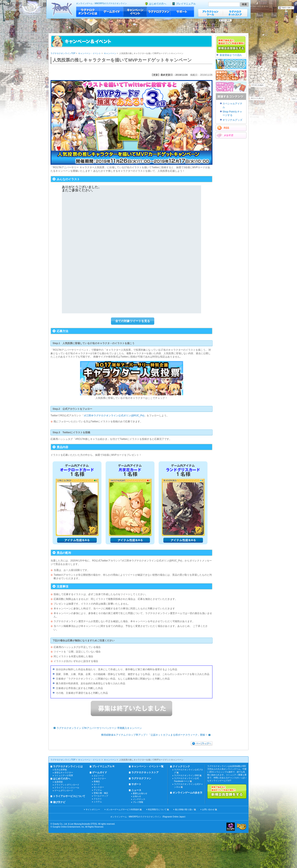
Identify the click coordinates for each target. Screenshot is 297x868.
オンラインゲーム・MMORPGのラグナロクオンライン (101, 3)
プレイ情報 (138, 802)
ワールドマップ (101, 796)
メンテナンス (139, 799)
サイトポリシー (93, 809)
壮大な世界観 (61, 770)
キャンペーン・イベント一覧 (147, 766)
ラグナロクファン (159, 12)
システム (98, 802)
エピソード (99, 776)
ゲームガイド (112, 12)
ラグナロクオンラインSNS (187, 775)
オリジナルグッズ (232, 120)
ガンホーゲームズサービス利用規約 (123, 809)
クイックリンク (181, 766)
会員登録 (59, 782)
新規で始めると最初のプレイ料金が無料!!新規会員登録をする (227, 791)
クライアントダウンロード (67, 785)
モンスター (99, 787)
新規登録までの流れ (231, 55)
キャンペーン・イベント (135, 12)
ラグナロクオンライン (62, 9)
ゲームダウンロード (64, 790)
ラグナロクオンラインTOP (63, 53)
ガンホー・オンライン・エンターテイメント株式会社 (231, 827)
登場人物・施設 (101, 793)
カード (97, 784)
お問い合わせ (208, 809)
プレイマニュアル (186, 4)
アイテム (98, 790)
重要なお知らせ (140, 793)
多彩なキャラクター (64, 773)
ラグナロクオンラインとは (88, 12)
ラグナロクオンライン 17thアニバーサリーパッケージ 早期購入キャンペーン (97, 728)
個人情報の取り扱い (184, 809)
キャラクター (100, 779)
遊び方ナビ (59, 802)
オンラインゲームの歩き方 (187, 793)
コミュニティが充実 (64, 775)
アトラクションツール (210, 13)
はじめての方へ (158, 4)
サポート (182, 12)
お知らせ (137, 796)
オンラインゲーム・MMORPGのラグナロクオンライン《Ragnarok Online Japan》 (149, 817)
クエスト (98, 799)
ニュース (136, 790)
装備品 (97, 781)
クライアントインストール (67, 788)
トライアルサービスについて (69, 796)
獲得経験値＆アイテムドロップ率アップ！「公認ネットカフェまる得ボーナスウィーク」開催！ (157, 735)
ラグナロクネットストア (235, 13)
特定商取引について (157, 809)
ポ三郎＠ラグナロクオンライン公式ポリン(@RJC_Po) (114, 416)
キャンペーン (110, 53)
